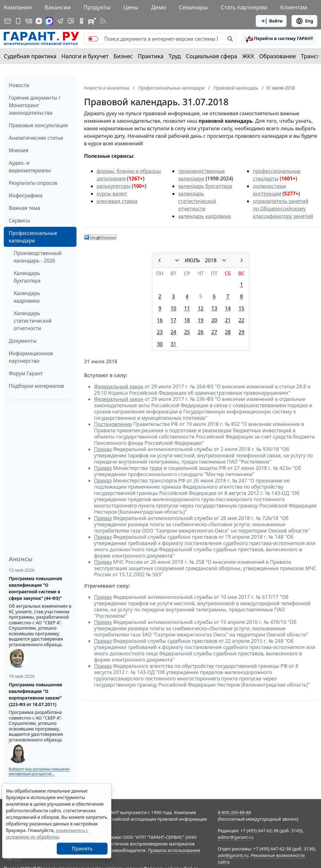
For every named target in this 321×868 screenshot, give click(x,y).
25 (187, 332)
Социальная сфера (212, 56)
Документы (23, 341)
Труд (175, 56)
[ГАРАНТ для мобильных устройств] (18, 21)
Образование (278, 56)
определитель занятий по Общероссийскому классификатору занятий (283, 209)
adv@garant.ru (233, 855)
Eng (304, 21)
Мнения (18, 150)
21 (228, 320)
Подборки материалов (36, 386)
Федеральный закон (119, 387)
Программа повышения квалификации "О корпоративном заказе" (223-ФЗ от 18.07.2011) (35, 694)
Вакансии (58, 7)
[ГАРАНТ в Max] (49, 21)
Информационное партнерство (31, 357)
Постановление (113, 424)
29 (241, 332)
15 (241, 308)
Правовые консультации (38, 125)
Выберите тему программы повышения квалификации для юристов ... (39, 771)
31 (173, 344)
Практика (150, 56)
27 (214, 332)
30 (160, 344)
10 (173, 308)
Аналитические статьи (36, 138)
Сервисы (19, 221)
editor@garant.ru (236, 837)
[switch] (93, 39)
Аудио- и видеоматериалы (30, 167)
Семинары (193, 7)
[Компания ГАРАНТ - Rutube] (92, 21)
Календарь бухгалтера (27, 277)
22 (241, 320)
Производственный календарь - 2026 (38, 257)
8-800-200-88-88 (234, 812)
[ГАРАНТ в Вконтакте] (29, 21)
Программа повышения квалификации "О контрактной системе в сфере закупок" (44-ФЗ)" (35, 588)
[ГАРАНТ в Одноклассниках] (82, 21)
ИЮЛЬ (192, 260)
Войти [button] (271, 21)
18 (187, 320)
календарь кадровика (204, 216)
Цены (131, 7)
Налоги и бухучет (85, 56)
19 (201, 320)
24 (173, 332)
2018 (211, 260)
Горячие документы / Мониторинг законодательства (35, 105)
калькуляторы (113, 186)
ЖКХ (248, 56)
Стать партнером (244, 7)
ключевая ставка (117, 201)
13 (214, 308)
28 (228, 332)
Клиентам (294, 7)
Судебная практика (30, 56)
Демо (159, 7)
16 (160, 320)
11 (187, 308)
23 (160, 332)
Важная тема (25, 208)
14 (228, 308)
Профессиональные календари (33, 237)
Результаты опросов (33, 183)
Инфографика (26, 195)
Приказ (103, 449)
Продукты (97, 7)
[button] (279, 39)
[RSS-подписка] (103, 21)
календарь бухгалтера (205, 186)
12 (201, 308)
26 (201, 332)
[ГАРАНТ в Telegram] (60, 21)
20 (214, 320)
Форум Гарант (26, 373)
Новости (19, 85)
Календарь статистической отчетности (33, 321)
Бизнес (123, 56)
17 (173, 320)
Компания (18, 7)
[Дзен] (39, 21)
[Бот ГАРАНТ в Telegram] (71, 21)
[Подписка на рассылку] (8, 21)
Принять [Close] (82, 849)
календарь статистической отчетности (197, 201)
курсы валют (112, 194)
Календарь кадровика (27, 297)
